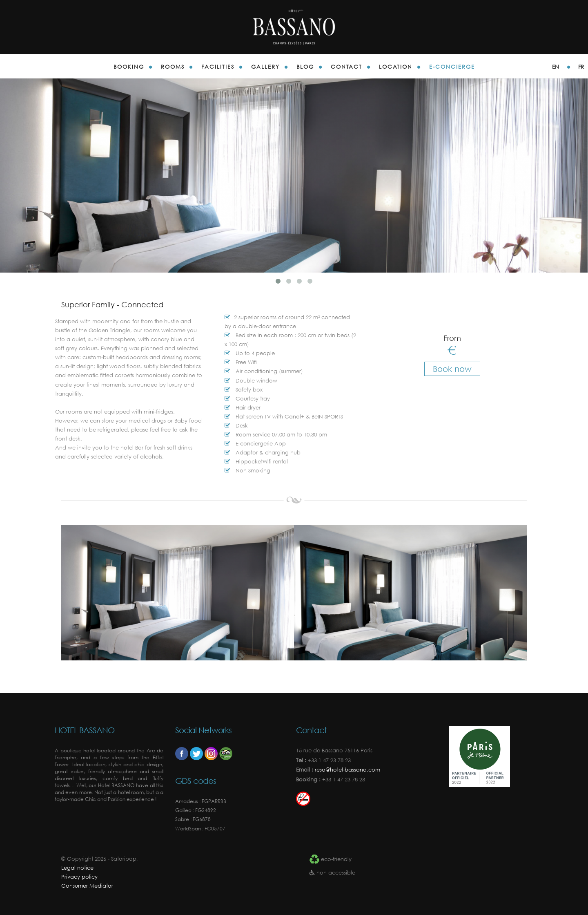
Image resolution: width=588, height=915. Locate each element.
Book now (452, 369)
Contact (346, 67)
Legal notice (77, 868)
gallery (265, 67)
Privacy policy (79, 877)
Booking (129, 67)
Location (396, 67)
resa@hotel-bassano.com (347, 770)
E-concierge (452, 67)
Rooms (173, 67)
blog (305, 67)
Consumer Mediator (87, 886)
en (556, 67)
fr (581, 67)
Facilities (218, 67)
